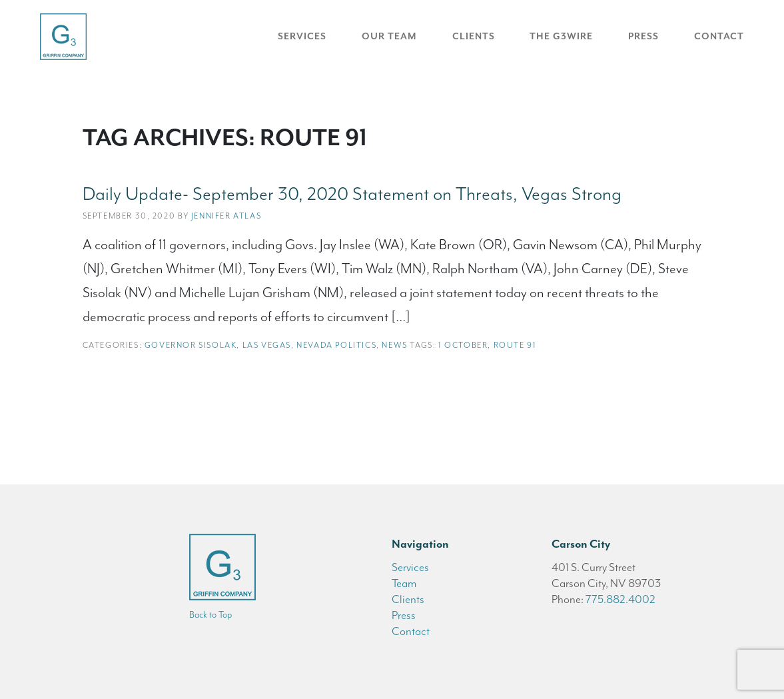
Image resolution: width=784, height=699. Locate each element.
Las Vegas (267, 345)
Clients (474, 36)
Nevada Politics (336, 345)
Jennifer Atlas (226, 216)
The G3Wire (561, 36)
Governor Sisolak (191, 345)
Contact (719, 36)
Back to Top (210, 615)
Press (643, 36)
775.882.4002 (620, 599)
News (394, 345)
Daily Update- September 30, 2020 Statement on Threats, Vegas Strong (352, 194)
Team (404, 583)
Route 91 (515, 345)
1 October (463, 345)
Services (302, 36)
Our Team (389, 36)
